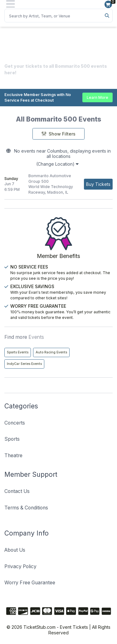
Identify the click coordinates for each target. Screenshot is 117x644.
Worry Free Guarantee (30, 583)
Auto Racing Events (51, 352)
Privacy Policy (20, 566)
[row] (58, 184)
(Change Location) (57, 164)
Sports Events (18, 352)
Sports (12, 439)
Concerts (15, 423)
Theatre (13, 455)
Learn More (97, 97)
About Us (15, 550)
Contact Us (17, 491)
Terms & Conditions (26, 508)
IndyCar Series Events (24, 364)
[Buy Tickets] (98, 184)
